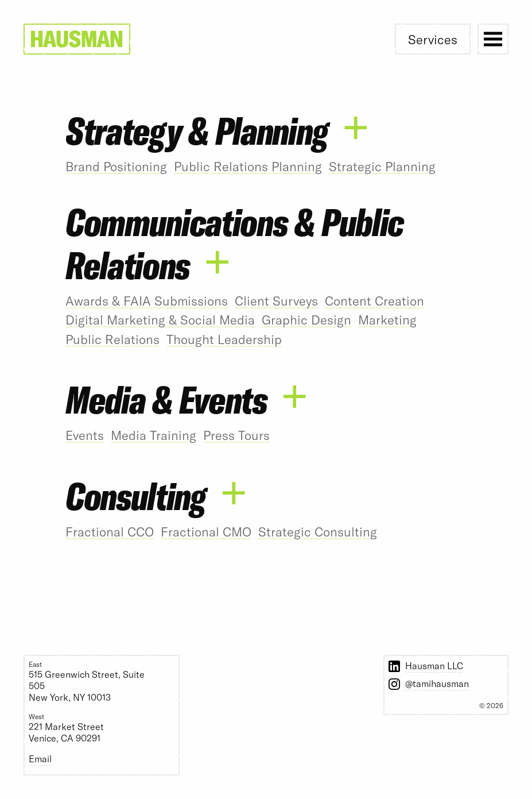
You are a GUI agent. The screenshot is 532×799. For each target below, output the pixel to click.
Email (40, 759)
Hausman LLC (434, 665)
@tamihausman (437, 683)
